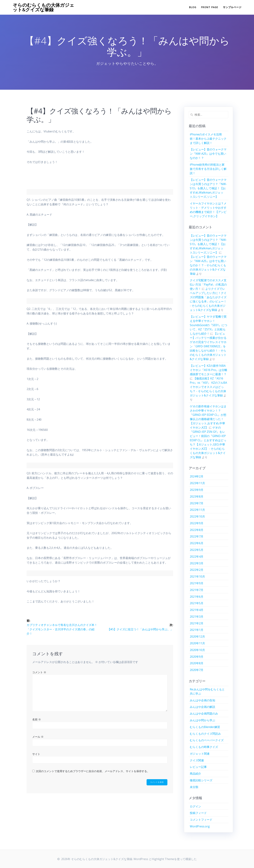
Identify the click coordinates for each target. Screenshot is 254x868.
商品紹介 (195, 774)
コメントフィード (201, 820)
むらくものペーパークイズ (207, 740)
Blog (193, 7)
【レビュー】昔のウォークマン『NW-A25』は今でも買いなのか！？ (208, 154)
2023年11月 (197, 483)
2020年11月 (197, 643)
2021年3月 (197, 617)
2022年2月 (197, 570)
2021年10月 (197, 576)
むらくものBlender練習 (205, 727)
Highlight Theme (163, 859)
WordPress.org (200, 826)
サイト (36, 754)
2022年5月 (197, 550)
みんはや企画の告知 (202, 700)
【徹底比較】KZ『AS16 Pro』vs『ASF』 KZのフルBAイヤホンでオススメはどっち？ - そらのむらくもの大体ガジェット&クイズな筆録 (208, 387)
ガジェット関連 (200, 754)
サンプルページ (232, 7)
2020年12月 (197, 637)
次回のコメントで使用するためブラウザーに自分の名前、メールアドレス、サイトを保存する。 (93, 771)
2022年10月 (197, 516)
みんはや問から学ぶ (202, 720)
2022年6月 (197, 543)
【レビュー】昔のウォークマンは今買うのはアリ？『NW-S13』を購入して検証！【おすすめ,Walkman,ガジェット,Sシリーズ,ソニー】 (208, 188)
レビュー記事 (198, 767)
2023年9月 (197, 490)
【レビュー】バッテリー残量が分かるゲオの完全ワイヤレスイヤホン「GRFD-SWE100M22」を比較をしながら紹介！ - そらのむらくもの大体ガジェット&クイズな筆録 (208, 346)
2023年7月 (197, 503)
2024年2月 (197, 476)
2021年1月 (197, 630)
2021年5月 (197, 603)
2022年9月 (197, 523)
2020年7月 (197, 670)
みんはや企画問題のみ (204, 714)
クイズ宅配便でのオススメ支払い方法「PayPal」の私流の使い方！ (208, 284)
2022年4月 (197, 557)
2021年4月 (197, 610)
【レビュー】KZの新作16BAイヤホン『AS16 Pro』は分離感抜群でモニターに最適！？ (208, 370)
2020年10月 (197, 650)
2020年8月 (197, 663)
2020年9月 (197, 657)
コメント (39, 672)
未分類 (194, 787)
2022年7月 (197, 536)
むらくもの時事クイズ (204, 747)
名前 (37, 719)
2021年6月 (197, 597)
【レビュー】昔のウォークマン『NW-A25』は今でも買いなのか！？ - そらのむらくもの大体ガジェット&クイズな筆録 (208, 265)
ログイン (195, 806)
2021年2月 (197, 623)
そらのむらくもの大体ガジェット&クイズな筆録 (43, 7)
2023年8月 (197, 497)
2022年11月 (197, 510)
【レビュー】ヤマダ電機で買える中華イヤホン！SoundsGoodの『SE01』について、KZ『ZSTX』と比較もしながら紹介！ (208, 325)
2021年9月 (197, 583)
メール (38, 737)
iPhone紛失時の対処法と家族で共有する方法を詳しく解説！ (208, 169)
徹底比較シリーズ (201, 780)
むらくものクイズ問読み (205, 734)
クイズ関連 (197, 760)
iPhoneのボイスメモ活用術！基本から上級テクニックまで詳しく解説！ (208, 139)
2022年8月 (197, 530)
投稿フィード (198, 813)
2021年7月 (197, 590)
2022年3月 (197, 563)
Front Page (210, 7)
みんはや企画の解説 (202, 707)
